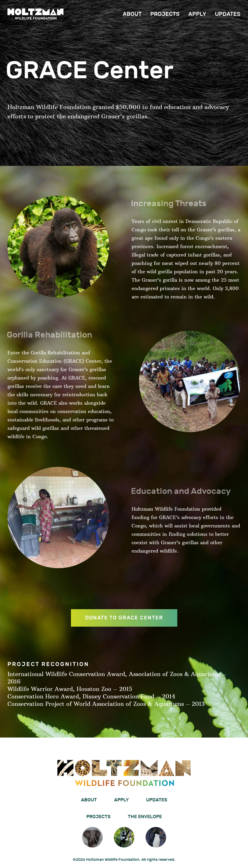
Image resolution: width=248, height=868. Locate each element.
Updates (228, 14)
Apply (197, 14)
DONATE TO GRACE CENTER (124, 618)
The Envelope (145, 817)
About (132, 14)
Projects (165, 14)
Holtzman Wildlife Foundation (35, 14)
